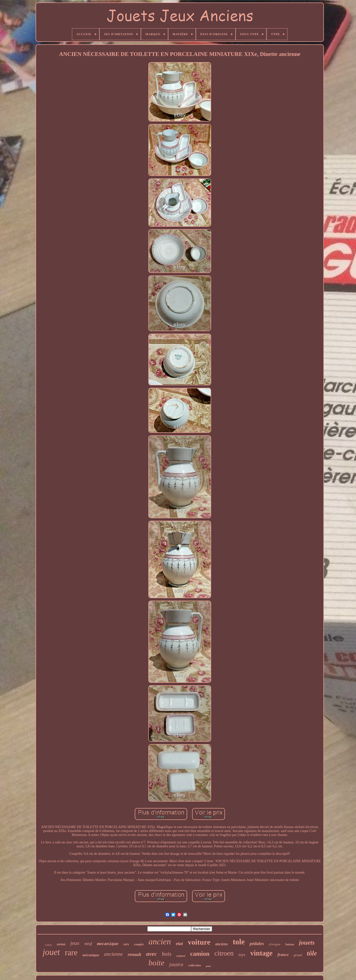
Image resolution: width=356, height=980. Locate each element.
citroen (224, 953)
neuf (88, 944)
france (283, 955)
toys (242, 955)
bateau (290, 944)
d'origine (275, 944)
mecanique (108, 944)
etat (179, 943)
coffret (48, 945)
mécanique (91, 955)
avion (61, 944)
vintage (261, 953)
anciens (222, 944)
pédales (257, 943)
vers (126, 944)
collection (195, 965)
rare (71, 953)
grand (298, 955)
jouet (51, 952)
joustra (176, 964)
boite (156, 963)
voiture (199, 942)
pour (209, 966)
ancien (160, 942)
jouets (307, 943)
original (181, 956)
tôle (312, 953)
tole (239, 942)
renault (134, 955)
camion (200, 954)
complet (139, 944)
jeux (75, 943)
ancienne (113, 954)
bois (167, 954)
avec (152, 954)
